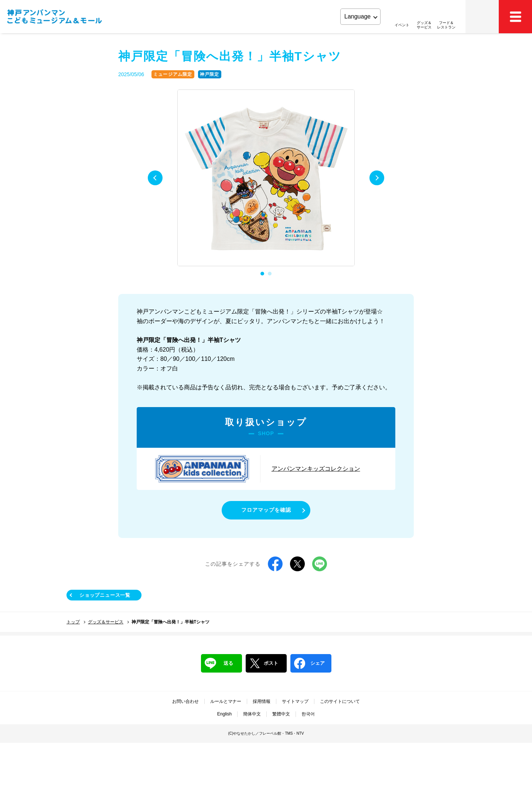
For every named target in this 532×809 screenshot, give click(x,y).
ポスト (264, 663)
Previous (155, 178)
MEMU (515, 17)
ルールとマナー (226, 701)
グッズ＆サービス (106, 622)
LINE (320, 564)
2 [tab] (270, 274)
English (224, 714)
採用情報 (262, 701)
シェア (309, 663)
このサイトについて (340, 701)
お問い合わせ (185, 701)
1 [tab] (262, 274)
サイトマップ (295, 701)
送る (219, 663)
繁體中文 (281, 714)
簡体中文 (252, 714)
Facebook (275, 564)
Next (377, 178)
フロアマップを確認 (266, 510)
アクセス (482, 17)
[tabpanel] (266, 178)
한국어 (308, 714)
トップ (73, 622)
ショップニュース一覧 (105, 595)
